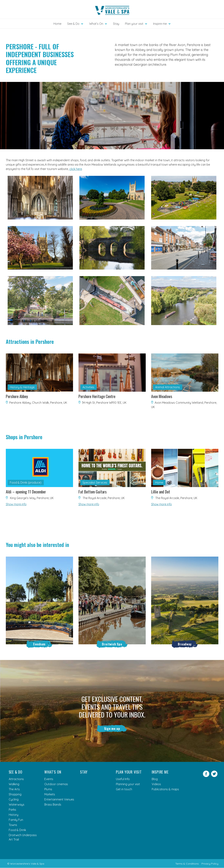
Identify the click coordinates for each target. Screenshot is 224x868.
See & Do (16, 772)
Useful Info (123, 779)
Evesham (39, 644)
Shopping (15, 794)
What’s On (53, 772)
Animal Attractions (168, 387)
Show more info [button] (16, 504)
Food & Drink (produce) (26, 483)
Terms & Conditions (187, 864)
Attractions (16, 779)
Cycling (14, 800)
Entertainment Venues (59, 800)
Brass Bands (53, 805)
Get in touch (124, 789)
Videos (156, 784)
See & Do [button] (73, 24)
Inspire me (160, 772)
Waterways (17, 805)
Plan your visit (129, 772)
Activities (88, 387)
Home (57, 24)
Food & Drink (17, 830)
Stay (116, 24)
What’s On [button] (96, 24)
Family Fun (16, 820)
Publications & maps (165, 789)
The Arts (14, 789)
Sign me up (112, 729)
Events (49, 779)
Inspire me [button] (160, 24)
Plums (48, 789)
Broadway (185, 644)
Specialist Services (95, 483)
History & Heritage (22, 387)
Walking (14, 784)
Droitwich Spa (112, 644)
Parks (12, 810)
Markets (50, 794)
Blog (155, 779)
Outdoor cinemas (56, 784)
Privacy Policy (210, 864)
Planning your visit (128, 784)
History (14, 815)
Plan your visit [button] (134, 24)
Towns (13, 825)
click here (76, 169)
